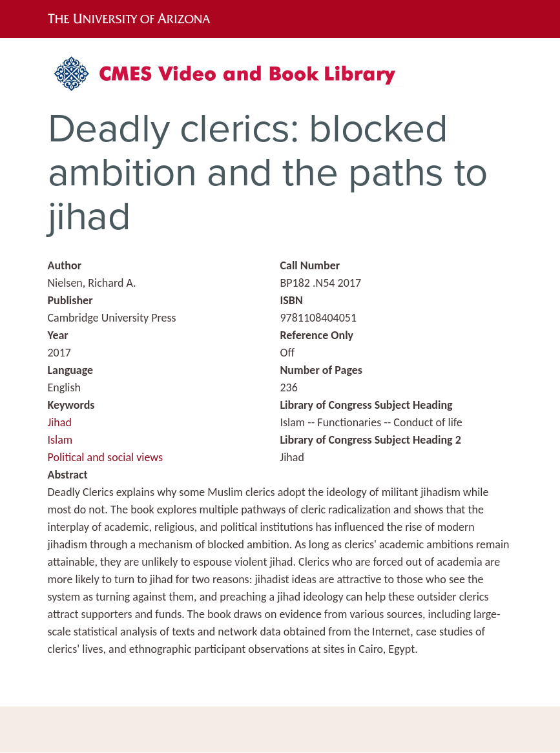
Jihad (60, 422)
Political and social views (106, 457)
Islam (60, 440)
